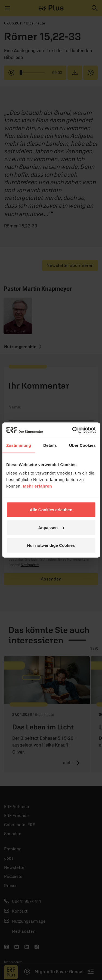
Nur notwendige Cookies (51, 545)
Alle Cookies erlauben (51, 510)
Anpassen (51, 527)
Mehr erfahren (38, 486)
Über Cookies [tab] (82, 445)
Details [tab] (50, 445)
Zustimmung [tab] (19, 445)
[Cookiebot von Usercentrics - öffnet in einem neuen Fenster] (73, 430)
